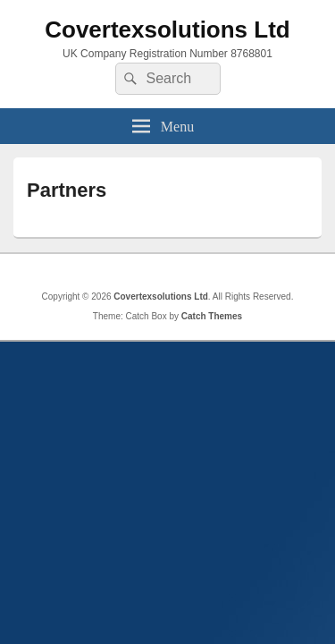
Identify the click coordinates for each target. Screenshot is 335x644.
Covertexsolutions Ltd (167, 30)
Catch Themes (212, 316)
